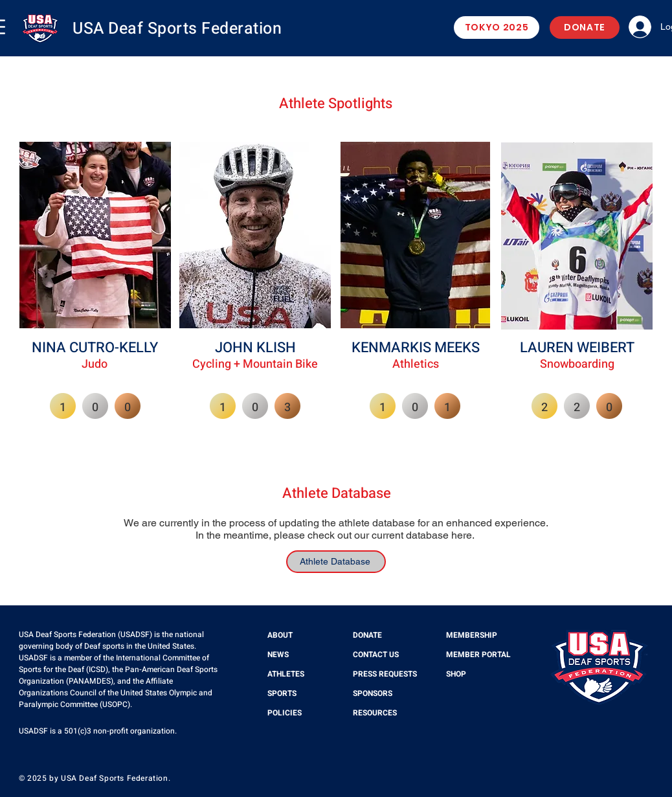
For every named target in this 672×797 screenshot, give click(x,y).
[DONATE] (585, 28)
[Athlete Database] (336, 562)
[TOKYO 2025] (497, 28)
